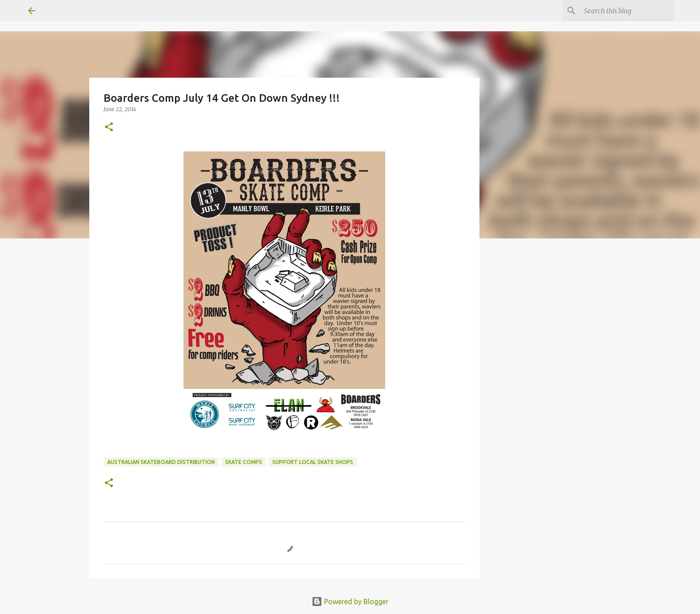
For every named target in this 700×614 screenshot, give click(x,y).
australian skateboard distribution (161, 462)
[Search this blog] (627, 11)
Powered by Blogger (350, 601)
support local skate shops (313, 462)
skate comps (244, 462)
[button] (109, 127)
